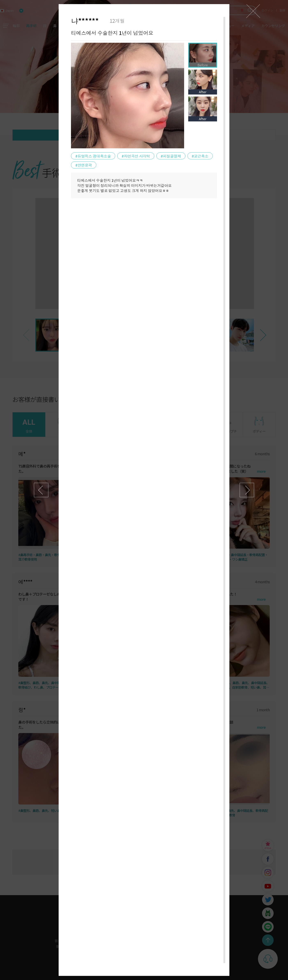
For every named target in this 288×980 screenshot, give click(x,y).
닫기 (253, 11)
